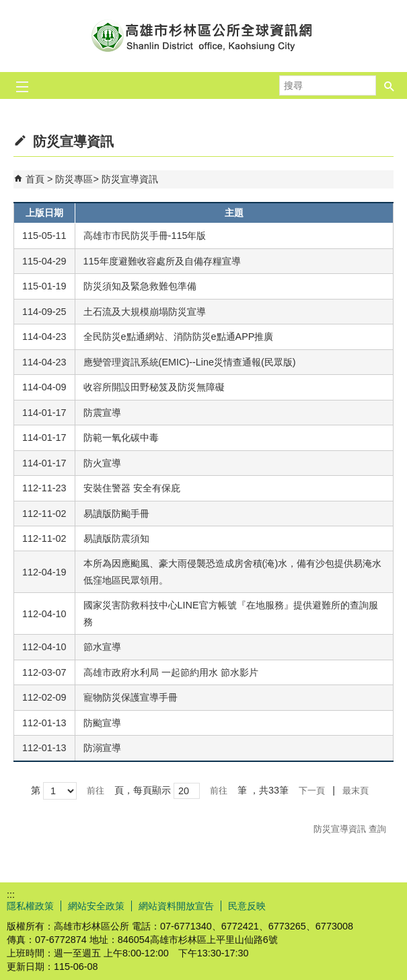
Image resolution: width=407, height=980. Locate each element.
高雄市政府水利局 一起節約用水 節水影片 (171, 672)
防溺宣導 (102, 748)
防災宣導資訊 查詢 (350, 829)
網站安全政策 (96, 906)
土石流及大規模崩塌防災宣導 (145, 312)
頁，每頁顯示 (143, 790)
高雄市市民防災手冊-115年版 (145, 236)
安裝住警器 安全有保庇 (132, 488)
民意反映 (247, 906)
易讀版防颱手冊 (116, 514)
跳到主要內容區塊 (7, 7)
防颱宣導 (102, 723)
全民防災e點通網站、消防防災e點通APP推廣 (179, 337)
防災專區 (74, 179)
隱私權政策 (30, 906)
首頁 (35, 179)
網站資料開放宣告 (176, 906)
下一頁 (312, 791)
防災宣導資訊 (130, 179)
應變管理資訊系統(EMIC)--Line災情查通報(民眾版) (190, 362)
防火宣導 (102, 463)
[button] (390, 85)
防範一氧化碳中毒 (121, 438)
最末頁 (356, 791)
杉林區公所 (204, 36)
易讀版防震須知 (116, 538)
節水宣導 (102, 647)
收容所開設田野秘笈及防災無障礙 (154, 387)
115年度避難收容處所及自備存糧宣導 (162, 261)
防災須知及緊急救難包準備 (140, 286)
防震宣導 (102, 413)
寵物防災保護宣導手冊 (131, 697)
